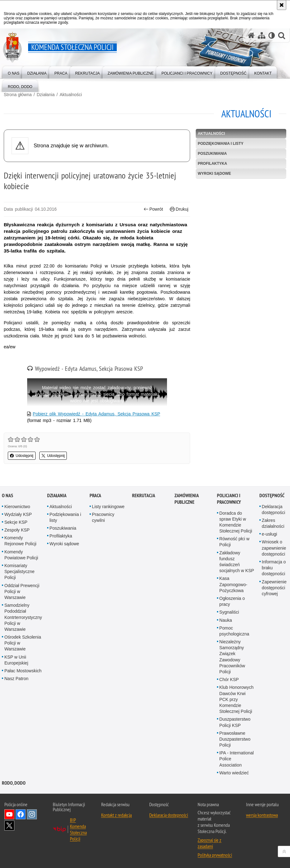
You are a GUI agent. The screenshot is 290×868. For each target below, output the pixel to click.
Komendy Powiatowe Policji (21, 555)
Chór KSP (229, 679)
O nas (7, 495)
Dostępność (272, 495)
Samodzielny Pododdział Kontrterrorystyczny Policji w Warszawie (23, 617)
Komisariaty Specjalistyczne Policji (20, 571)
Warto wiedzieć (234, 773)
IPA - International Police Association (237, 759)
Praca (95, 495)
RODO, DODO (14, 783)
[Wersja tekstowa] (272, 35)
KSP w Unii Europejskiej (16, 660)
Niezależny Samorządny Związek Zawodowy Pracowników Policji (232, 657)
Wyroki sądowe (214, 174)
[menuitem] (14, 72)
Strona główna (18, 95)
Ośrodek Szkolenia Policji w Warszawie (23, 643)
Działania (46, 95)
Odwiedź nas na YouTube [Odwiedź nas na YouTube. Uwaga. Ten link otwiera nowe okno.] (9, 814)
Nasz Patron (16, 679)
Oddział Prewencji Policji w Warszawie (22, 591)
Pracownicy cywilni (103, 517)
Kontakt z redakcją (116, 815)
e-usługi (270, 534)
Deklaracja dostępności (169, 815)
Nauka (226, 620)
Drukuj (179, 209)
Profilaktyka (212, 164)
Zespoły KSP (17, 530)
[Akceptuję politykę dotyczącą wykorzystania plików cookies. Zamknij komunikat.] (282, 5)
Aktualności (71, 95)
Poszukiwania (212, 154)
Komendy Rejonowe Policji (20, 541)
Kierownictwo (17, 507)
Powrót (153, 209)
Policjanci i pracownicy (229, 499)
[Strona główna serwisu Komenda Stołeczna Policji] (251, 35)
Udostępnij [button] (22, 456)
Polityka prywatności (215, 855)
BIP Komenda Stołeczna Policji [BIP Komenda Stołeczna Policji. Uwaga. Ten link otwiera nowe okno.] (78, 829)
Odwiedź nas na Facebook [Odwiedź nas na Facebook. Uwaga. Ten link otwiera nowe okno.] (21, 814)
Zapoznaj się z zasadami (209, 843)
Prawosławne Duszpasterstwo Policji (235, 739)
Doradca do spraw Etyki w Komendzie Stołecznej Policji (236, 522)
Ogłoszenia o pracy (232, 601)
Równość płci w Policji (234, 542)
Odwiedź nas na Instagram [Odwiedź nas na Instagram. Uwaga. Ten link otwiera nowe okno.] (32, 814)
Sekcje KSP (16, 522)
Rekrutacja (144, 495)
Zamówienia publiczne (187, 499)
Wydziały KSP (18, 514)
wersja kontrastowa (262, 815)
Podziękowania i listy (220, 144)
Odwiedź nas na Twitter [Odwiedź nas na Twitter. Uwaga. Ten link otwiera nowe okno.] (9, 826)
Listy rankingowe (108, 507)
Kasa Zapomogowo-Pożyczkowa (233, 584)
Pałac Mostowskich (23, 671)
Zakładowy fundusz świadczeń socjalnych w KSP (237, 562)
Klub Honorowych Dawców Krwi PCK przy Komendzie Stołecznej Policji (237, 699)
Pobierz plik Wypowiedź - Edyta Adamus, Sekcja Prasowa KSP (96, 414)
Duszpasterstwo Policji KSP (235, 722)
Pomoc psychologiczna (234, 631)
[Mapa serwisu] (262, 35)
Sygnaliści (229, 612)
